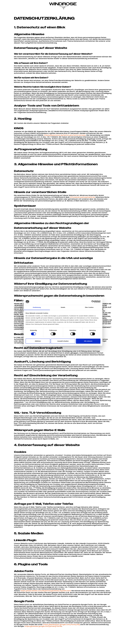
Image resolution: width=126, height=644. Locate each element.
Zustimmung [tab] (37, 307)
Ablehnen (38, 341)
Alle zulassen (88, 341)
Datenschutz (91, 641)
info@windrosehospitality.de (83, 201)
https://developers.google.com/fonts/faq (75, 634)
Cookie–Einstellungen (105, 641)
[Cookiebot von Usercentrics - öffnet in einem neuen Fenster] (93, 302)
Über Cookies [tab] (89, 307)
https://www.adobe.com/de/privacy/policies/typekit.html (46, 600)
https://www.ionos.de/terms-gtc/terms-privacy (69, 136)
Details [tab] (63, 307)
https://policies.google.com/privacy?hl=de (64, 636)
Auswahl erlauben (63, 341)
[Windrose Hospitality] (63, 5)
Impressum (82, 641)
